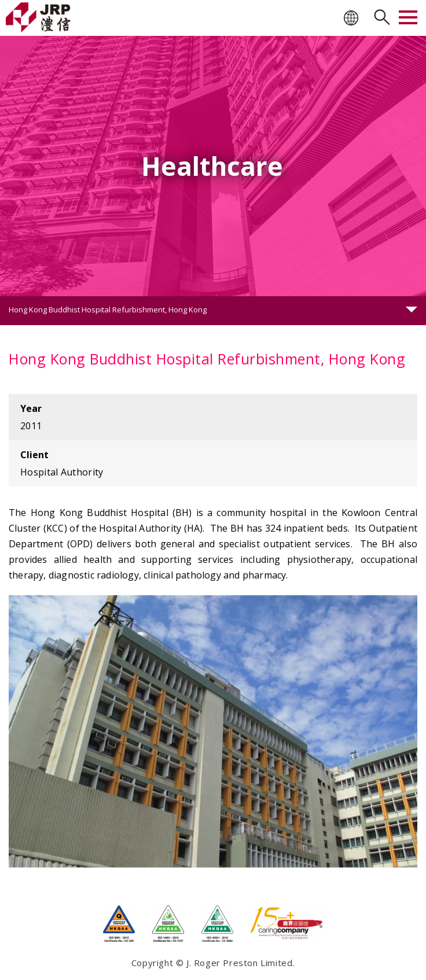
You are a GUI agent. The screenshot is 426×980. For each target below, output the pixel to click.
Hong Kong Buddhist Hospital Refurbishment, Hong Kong (108, 310)
